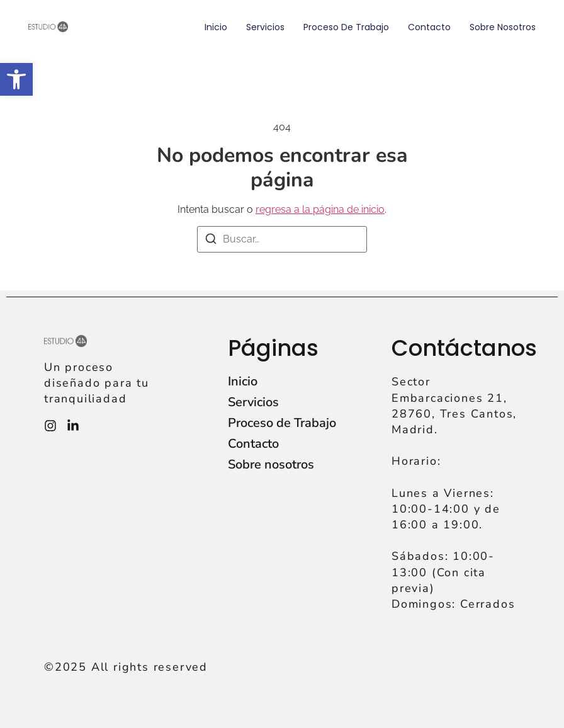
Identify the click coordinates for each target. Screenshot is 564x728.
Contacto (429, 27)
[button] (16, 79)
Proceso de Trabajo (346, 27)
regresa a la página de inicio (320, 209)
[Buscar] (211, 241)
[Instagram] (50, 426)
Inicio (216, 27)
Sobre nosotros (503, 27)
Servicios (265, 27)
